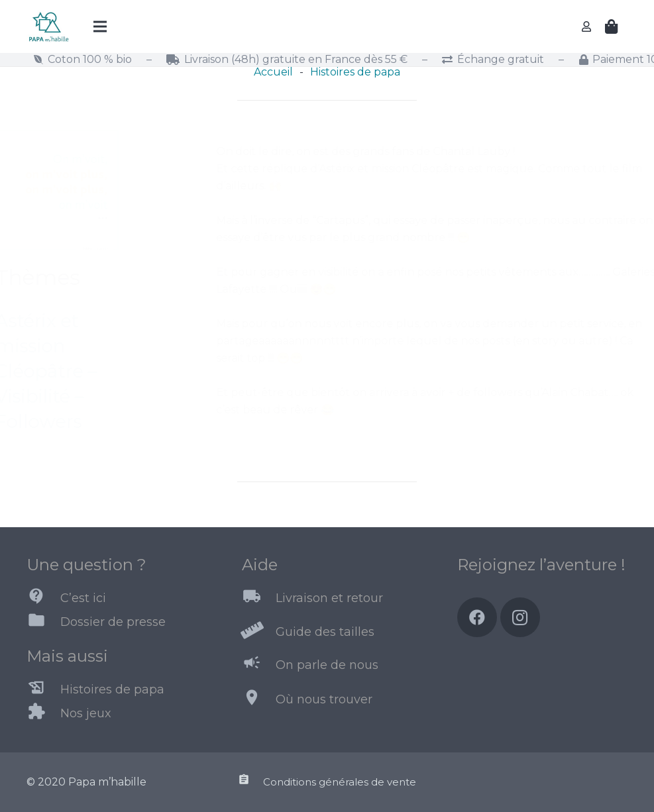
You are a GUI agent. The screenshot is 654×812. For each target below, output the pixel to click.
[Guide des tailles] (259, 632)
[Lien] (48, 26)
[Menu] (100, 26)
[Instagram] (520, 617)
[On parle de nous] (259, 665)
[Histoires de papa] (43, 690)
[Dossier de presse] (43, 623)
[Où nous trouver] (259, 700)
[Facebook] (477, 617)
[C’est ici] (43, 599)
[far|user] (588, 26)
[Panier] (612, 26)
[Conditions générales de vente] (250, 782)
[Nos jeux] (43, 714)
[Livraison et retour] (259, 599)
